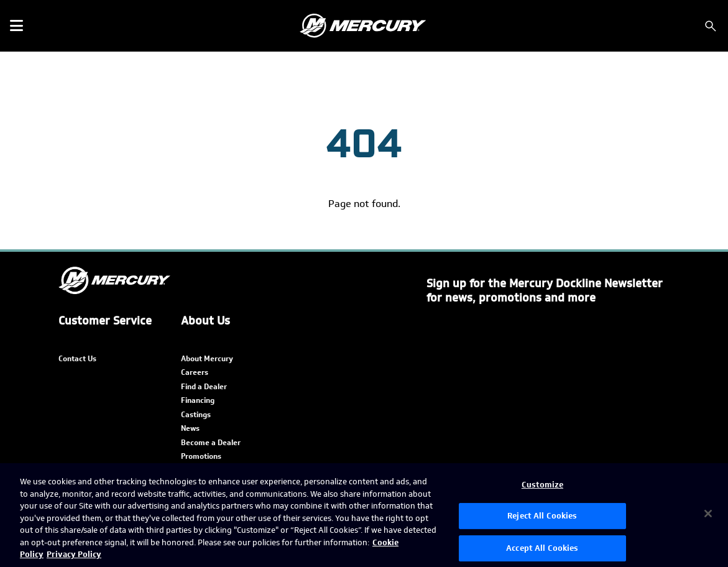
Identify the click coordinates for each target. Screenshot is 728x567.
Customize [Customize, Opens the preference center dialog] (542, 485)
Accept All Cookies (542, 548)
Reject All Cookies (542, 516)
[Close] (708, 514)
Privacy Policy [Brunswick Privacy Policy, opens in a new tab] (74, 554)
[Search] (711, 26)
